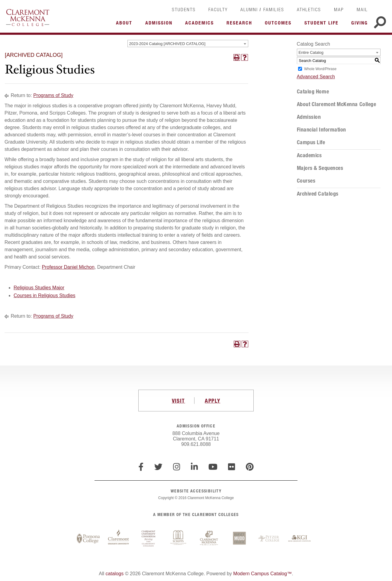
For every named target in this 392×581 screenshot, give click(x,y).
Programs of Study (53, 95)
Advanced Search (316, 77)
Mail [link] (362, 9)
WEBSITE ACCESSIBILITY (196, 491)
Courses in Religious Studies (45, 295)
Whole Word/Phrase (320, 69)
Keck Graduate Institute (300, 539)
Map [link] (339, 9)
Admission (309, 117)
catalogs (115, 574)
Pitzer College (269, 539)
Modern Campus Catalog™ (262, 574)
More (126, 24)
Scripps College (179, 539)
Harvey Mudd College (239, 539)
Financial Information (321, 130)
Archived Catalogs (318, 194)
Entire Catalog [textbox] (311, 52)
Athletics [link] (309, 9)
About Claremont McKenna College (337, 104)
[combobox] (188, 44)
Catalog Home (313, 92)
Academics (309, 155)
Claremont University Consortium (149, 539)
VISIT (178, 401)
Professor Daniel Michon (68, 267)
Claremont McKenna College (28, 18)
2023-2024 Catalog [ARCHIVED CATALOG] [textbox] (167, 44)
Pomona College (88, 539)
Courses (306, 181)
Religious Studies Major (39, 288)
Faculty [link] (218, 9)
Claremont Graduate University (118, 539)
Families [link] (274, 9)
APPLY (212, 401)
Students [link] (184, 9)
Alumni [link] (249, 9)
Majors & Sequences (320, 168)
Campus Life (311, 142)
